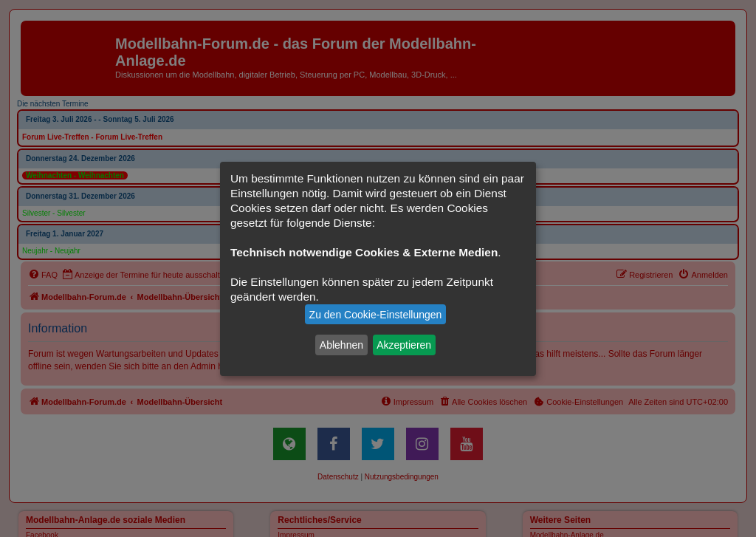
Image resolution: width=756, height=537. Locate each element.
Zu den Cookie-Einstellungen (376, 315)
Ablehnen (341, 345)
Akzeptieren (404, 345)
